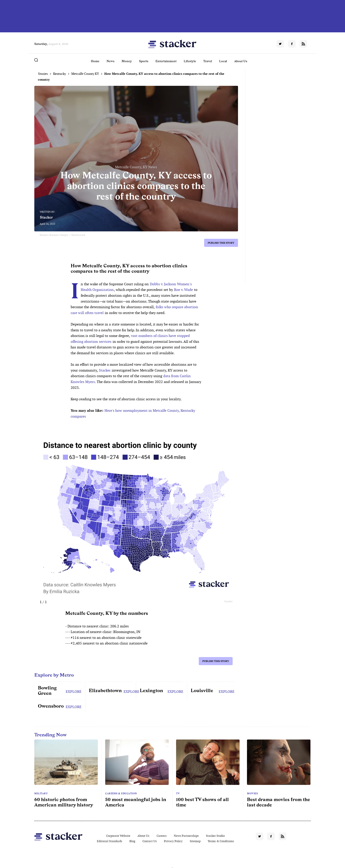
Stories (43, 74)
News (110, 61)
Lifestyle (190, 61)
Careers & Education (121, 793)
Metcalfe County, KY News (136, 167)
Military (41, 793)
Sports (144, 61)
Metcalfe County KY (85, 74)
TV (178, 793)
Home (95, 61)
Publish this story (221, 243)
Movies (252, 793)
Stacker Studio (215, 836)
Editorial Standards (110, 841)
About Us (241, 61)
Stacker (46, 217)
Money (127, 61)
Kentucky (60, 74)
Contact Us (150, 841)
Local (223, 61)
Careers (162, 836)
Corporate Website (118, 836)
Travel (208, 61)
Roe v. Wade (183, 290)
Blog (132, 841)
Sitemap (195, 841)
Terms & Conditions (221, 841)
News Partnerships (186, 836)
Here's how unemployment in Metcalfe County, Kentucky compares (133, 413)
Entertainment (166, 61)
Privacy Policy (173, 841)
